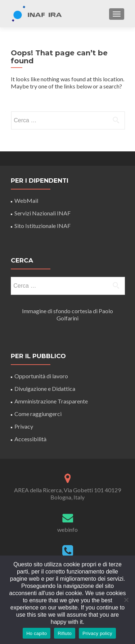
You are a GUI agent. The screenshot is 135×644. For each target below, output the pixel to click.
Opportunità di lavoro (41, 376)
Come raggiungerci (38, 414)
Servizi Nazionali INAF (42, 213)
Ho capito (37, 633)
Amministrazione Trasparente (51, 401)
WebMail (27, 200)
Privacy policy (97, 633)
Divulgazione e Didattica (45, 389)
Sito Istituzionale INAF (42, 226)
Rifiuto (65, 633)
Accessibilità (30, 439)
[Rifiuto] (126, 600)
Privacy (24, 426)
